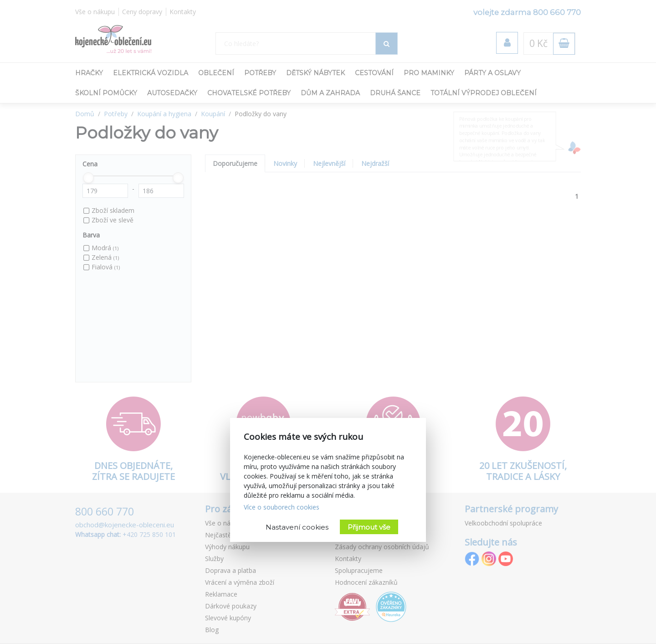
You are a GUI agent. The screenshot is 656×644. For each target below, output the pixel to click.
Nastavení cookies (297, 527)
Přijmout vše (369, 527)
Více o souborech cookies (282, 507)
